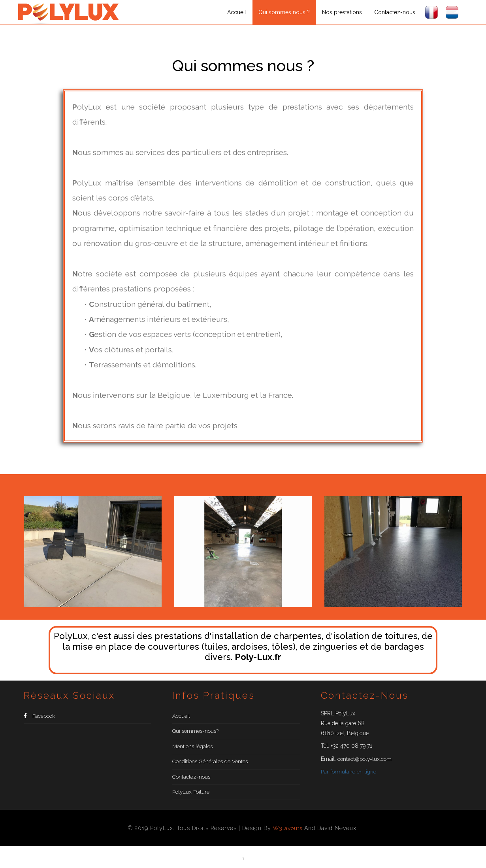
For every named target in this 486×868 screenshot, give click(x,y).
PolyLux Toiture (191, 798)
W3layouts (288, 834)
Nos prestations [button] (342, 12)
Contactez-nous (395, 12)
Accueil (237, 12)
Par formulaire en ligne (348, 772)
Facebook (39, 717)
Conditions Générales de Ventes (211, 765)
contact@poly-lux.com (365, 759)
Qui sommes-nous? (196, 733)
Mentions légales (193, 749)
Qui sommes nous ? (284, 12)
